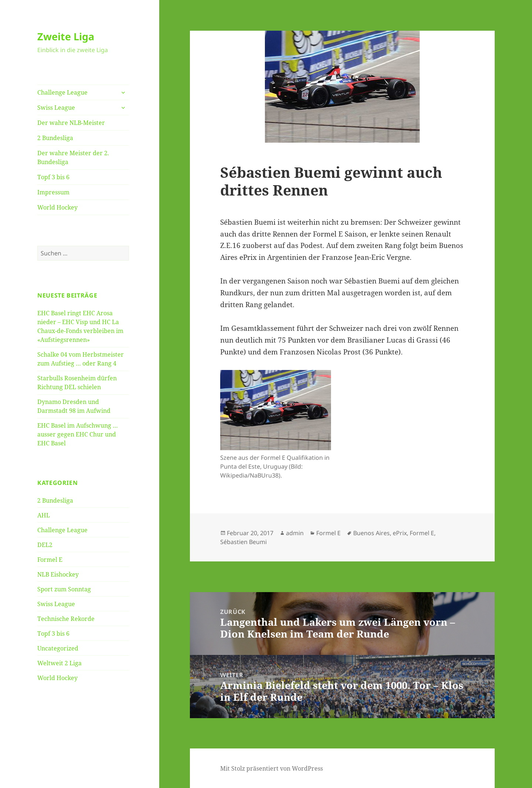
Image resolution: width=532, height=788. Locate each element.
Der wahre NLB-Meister (71, 123)
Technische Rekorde (66, 619)
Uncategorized (58, 648)
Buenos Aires (371, 533)
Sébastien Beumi (243, 542)
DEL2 (45, 545)
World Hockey (57, 207)
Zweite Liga (66, 36)
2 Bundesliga (55, 138)
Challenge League (62, 92)
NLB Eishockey (58, 574)
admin (295, 533)
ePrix (400, 533)
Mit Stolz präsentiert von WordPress (272, 768)
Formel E (50, 560)
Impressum (53, 192)
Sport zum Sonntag (64, 589)
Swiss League (56, 108)
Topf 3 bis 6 (53, 177)
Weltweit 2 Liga (59, 663)
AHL (44, 515)
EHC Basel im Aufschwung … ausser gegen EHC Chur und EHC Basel (78, 434)
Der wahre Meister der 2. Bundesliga (73, 157)
